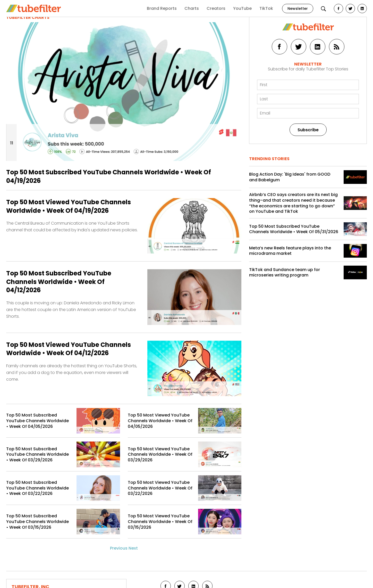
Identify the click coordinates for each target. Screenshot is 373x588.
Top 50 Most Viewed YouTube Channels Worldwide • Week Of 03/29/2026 (160, 455)
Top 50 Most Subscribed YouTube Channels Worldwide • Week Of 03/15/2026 (37, 522)
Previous (119, 548)
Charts (192, 8)
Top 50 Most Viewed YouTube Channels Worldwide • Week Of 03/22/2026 (160, 488)
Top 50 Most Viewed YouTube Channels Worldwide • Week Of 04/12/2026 (69, 349)
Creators (216, 8)
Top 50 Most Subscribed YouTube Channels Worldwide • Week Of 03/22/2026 (37, 488)
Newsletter (298, 9)
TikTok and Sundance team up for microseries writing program (285, 272)
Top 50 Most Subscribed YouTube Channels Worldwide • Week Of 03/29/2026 (37, 455)
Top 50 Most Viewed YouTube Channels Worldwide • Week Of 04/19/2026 (69, 206)
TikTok (266, 8)
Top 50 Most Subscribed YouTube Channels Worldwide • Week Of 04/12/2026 (59, 282)
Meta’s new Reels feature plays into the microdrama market (290, 251)
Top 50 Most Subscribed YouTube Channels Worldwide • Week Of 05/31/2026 (294, 229)
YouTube (242, 8)
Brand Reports (162, 8)
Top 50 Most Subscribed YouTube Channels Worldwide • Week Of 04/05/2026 (37, 421)
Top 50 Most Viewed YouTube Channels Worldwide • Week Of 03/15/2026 (160, 522)
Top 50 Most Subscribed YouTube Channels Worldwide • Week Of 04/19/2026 (109, 176)
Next (133, 548)
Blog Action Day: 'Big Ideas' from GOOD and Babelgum (290, 177)
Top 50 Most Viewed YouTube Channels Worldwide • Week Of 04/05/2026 (160, 421)
